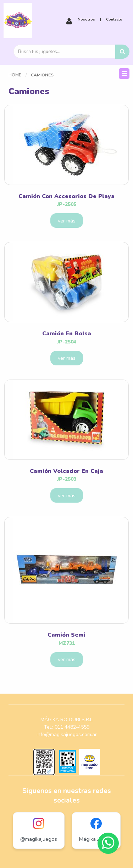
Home (15, 75)
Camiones (42, 75)
